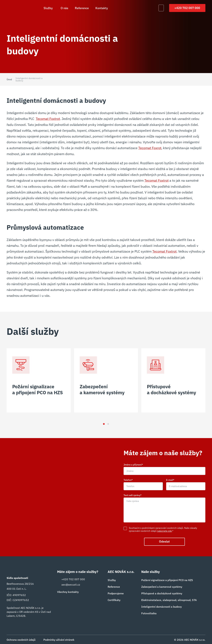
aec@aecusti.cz (69, 584)
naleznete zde (164, 531)
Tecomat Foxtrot (48, 119)
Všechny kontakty (68, 592)
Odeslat (165, 541)
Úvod (9, 79)
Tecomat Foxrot (150, 148)
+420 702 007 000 (187, 8)
